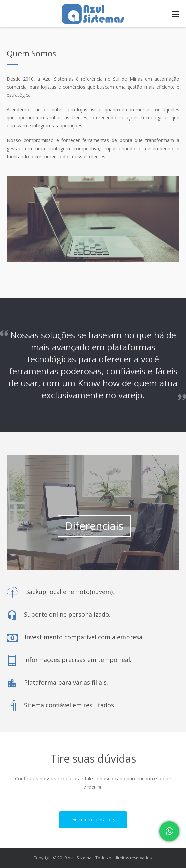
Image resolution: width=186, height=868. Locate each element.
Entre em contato (95, 820)
